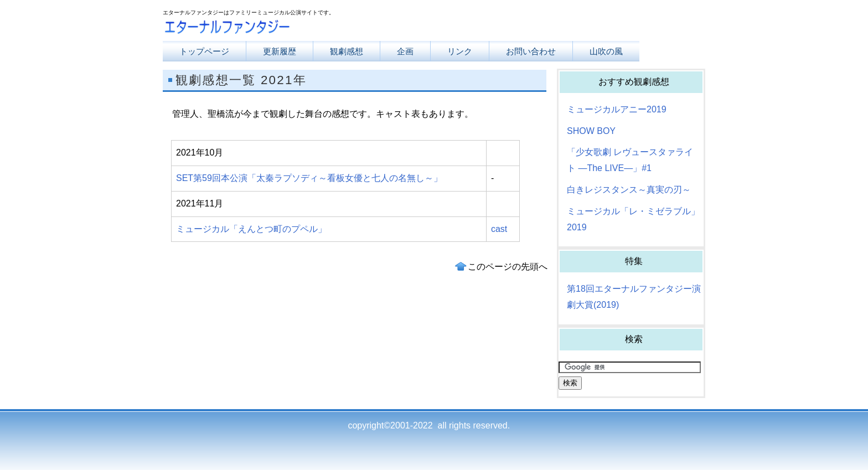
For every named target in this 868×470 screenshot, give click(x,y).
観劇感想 (347, 51)
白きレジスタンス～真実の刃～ (629, 190)
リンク (460, 51)
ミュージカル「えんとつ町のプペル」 (251, 229)
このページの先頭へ (508, 267)
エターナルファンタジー (273, 29)
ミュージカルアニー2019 (617, 109)
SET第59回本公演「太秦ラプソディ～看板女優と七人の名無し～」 (309, 178)
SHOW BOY (591, 131)
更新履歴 (280, 51)
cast (499, 229)
